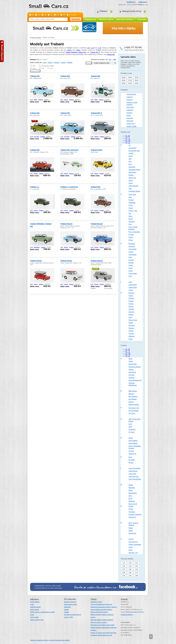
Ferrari (131, 208)
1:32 (130, 569)
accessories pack (134, 151)
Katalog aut (90, 20)
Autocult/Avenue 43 (135, 380)
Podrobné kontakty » (127, 615)
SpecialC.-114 (133, 553)
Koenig (131, 252)
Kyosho (131, 463)
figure (130, 216)
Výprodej (142, 20)
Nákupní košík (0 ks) (132, 11)
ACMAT (131, 153)
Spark (130, 550)
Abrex (130, 359)
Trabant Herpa (36, 261)
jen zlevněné (73, 15)
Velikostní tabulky (35, 607)
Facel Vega (132, 194)
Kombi (129, 115)
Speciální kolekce (125, 20)
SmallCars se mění (96, 602)
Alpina (131, 180)
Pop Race (132, 512)
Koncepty (130, 118)
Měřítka (70, 63)
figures (131, 219)
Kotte (130, 257)
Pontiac (131, 331)
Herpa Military (133, 441)
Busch (69, 50)
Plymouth (132, 325)
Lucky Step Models (135, 479)
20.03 (124, 83)
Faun (130, 197)
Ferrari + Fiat (133, 211)
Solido (131, 547)
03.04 (124, 77)
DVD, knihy (130, 107)
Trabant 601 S (95, 52)
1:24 (51, 15)
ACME (131, 361)
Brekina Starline (134, 405)
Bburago (131, 394)
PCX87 (131, 509)
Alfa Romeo (132, 172)
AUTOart (131, 375)
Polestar (131, 328)
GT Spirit (131, 432)
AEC (130, 161)
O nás (32, 604)
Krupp (131, 271)
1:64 (130, 572)
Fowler (131, 237)
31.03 (136, 77)
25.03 (136, 80)
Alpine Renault (133, 186)
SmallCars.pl (143, 2)
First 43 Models (134, 411)
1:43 (58, 15)
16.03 (130, 83)
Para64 (131, 506)
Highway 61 (132, 454)
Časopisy (130, 100)
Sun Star (37, 137)
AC (130, 145)
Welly (36, 100)
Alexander (132, 167)
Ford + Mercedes (134, 232)
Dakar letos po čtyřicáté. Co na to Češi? (103, 625)
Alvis (130, 189)
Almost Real (133, 364)
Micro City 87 (133, 504)
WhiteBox (37, 247)
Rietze (131, 531)
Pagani (131, 296)
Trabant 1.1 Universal (69, 187)
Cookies (67, 612)
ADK (130, 159)
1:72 (136, 572)
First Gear (132, 413)
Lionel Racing (133, 471)
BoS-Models (133, 399)
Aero (130, 164)
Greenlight (132, 429)
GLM (130, 424)
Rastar (131, 528)
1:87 (64, 15)
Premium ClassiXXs (135, 515)
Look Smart (132, 474)
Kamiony (129, 113)
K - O (128, 140)
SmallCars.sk (131, 2)
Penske (131, 304)
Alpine (131, 183)
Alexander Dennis (134, 170)
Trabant (41, 100)
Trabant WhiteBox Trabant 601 (76, 52)
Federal (131, 200)
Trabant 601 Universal (69, 150)
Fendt (130, 205)
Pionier (131, 323)
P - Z (128, 143)
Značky (63, 63)
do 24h (35, 121)
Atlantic (131, 370)
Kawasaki (132, 244)
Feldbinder (132, 203)
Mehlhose (132, 501)
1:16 (124, 566)
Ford (130, 224)
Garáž (32, 615)
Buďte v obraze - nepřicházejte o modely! (43, 612)
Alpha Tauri (132, 178)
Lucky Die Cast (134, 476)
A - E (128, 136)
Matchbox (132, 488)
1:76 (124, 576)
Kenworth (132, 246)
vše (33, 15)
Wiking (97, 137)
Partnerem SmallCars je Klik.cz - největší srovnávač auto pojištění (50, 640)
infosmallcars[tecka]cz (135, 612)
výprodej (96, 269)
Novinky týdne (106, 20)
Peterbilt (131, 309)
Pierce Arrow (133, 320)
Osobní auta (131, 124)
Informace (35, 599)
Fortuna (131, 235)
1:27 (124, 569)
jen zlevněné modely (47, 66)
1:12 (39, 15)
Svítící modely (34, 617)
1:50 (124, 572)
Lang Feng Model (134, 468)
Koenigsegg (132, 255)
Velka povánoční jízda (37, 620)
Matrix (131, 490)
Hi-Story (131, 451)
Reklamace (67, 607)
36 (110, 60)
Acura (130, 156)
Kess (130, 457)
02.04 (130, 77)
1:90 (136, 576)
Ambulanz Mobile (134, 191)
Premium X (132, 517)
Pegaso (131, 301)
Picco (130, 317)
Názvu (50, 63)
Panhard (131, 298)
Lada (130, 282)
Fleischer (132, 222)
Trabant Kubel (96, 150)
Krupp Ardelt (133, 274)
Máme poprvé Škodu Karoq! (99, 612)
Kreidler (131, 263)
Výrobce (57, 63)
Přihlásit (103, 11)
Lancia (131, 290)
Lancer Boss (133, 287)
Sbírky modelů (35, 610)
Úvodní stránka (36, 38)
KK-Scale (132, 460)
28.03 (124, 80)
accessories (132, 148)
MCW (130, 499)
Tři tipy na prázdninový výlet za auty (101, 604)
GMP (130, 427)
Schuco (131, 539)
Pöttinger (132, 336)
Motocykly (130, 121)
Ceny (45, 63)
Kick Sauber (133, 249)
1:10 (130, 563)
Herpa (78, 50)
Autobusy (130, 97)
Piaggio (131, 315)
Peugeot (131, 312)
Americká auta (131, 94)
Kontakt (66, 610)
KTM (130, 276)
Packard (131, 293)
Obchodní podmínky (70, 602)
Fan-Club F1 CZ (134, 408)
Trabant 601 (111, 55)
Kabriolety (130, 110)
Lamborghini (133, 285)
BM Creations (133, 396)
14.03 (136, 83)
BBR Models (133, 391)
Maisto (131, 485)
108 (114, 60)
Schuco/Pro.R (133, 542)
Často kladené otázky (71, 604)
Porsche (131, 334)
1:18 (45, 15)
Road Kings (132, 533)
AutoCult (131, 378)
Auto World (132, 372)
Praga (131, 339)
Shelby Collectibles (135, 545)
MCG (130, 496)
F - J (128, 138)
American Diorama (135, 367)
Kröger (131, 265)
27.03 (130, 80)
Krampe (131, 260)
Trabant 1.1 (35, 187)
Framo (131, 240)
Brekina (131, 402)
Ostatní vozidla (131, 126)
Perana (131, 306)
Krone (131, 268)
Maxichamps (133, 493)
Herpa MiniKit (133, 443)
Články (94, 599)
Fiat (130, 213)
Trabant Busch (66, 224)
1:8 (124, 563)
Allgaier (131, 175)
